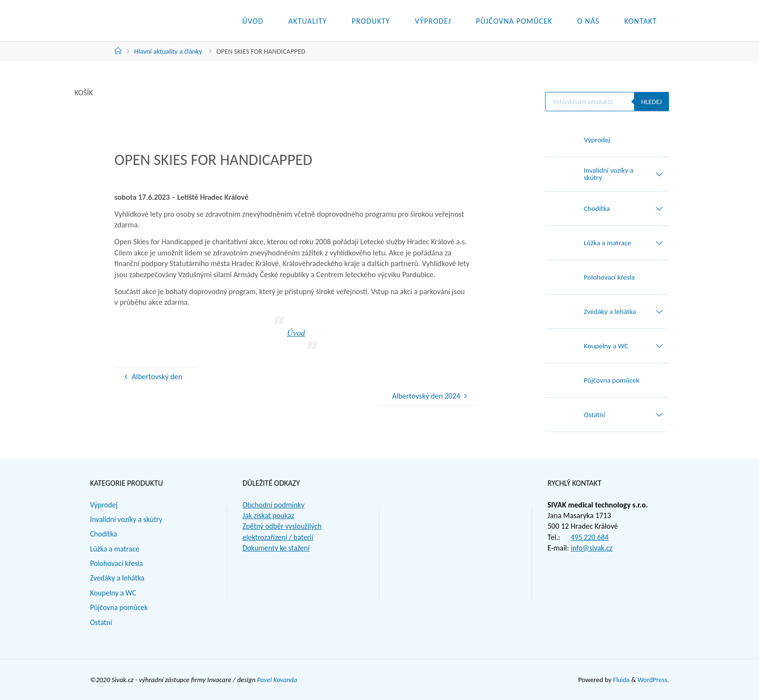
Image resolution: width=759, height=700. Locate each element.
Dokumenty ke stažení (277, 548)
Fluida (620, 680)
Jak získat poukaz (269, 515)
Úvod (296, 333)
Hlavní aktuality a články (168, 51)
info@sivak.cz (592, 548)
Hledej (651, 102)
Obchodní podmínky (274, 505)
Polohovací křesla (117, 563)
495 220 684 (590, 537)
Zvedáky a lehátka (118, 578)
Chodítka (104, 534)
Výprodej (104, 505)
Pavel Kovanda (278, 680)
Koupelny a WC (114, 593)
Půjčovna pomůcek (120, 607)
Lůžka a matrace (115, 549)
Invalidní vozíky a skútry (127, 519)
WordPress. (653, 680)
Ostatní (101, 622)
